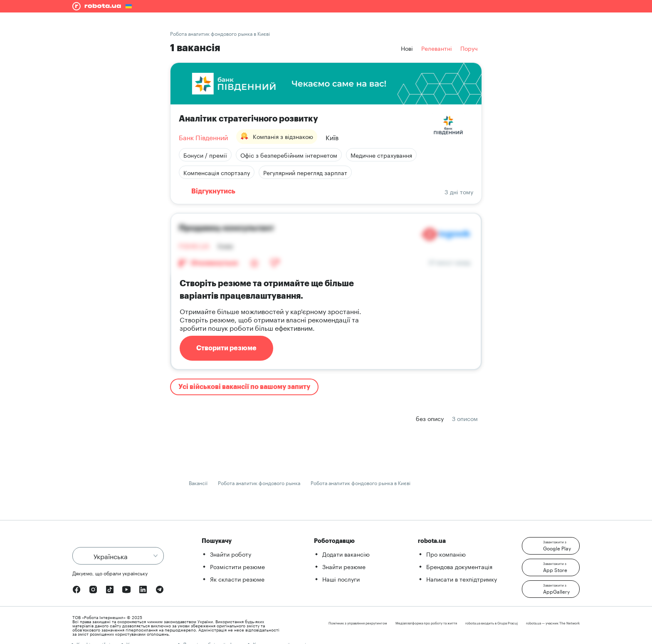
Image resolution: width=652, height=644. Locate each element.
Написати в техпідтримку (462, 579)
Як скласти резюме (237, 579)
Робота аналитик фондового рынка (259, 482)
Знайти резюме (344, 566)
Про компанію (446, 554)
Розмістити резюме (237, 566)
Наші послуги (341, 579)
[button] (551, 546)
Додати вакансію (346, 554)
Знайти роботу (231, 554)
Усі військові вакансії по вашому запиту (244, 387)
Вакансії (198, 482)
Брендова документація (459, 566)
